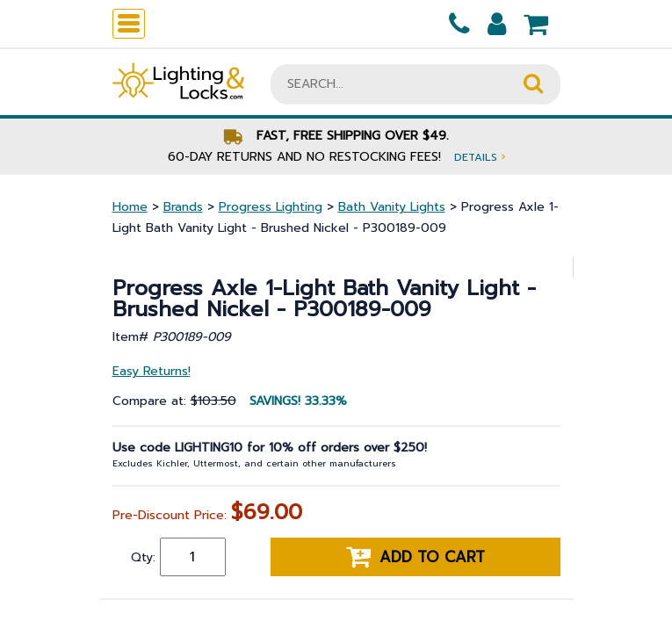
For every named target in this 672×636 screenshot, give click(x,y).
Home (130, 207)
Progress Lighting (271, 207)
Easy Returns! (152, 371)
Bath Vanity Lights (392, 207)
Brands (183, 207)
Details (480, 157)
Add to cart (415, 557)
